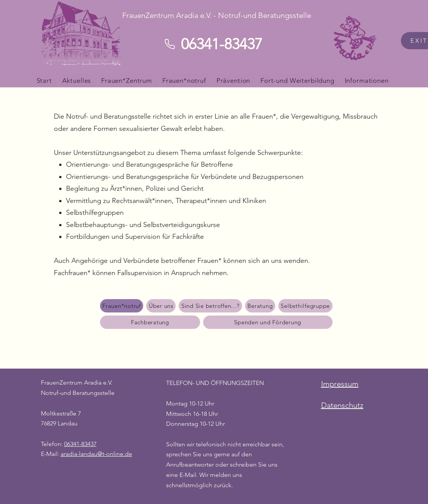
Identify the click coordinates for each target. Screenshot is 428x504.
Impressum (340, 384)
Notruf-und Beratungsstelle (78, 393)
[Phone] (170, 44)
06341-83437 (80, 444)
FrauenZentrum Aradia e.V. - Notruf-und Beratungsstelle (217, 15)
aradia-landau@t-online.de (96, 454)
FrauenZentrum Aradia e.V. (77, 382)
